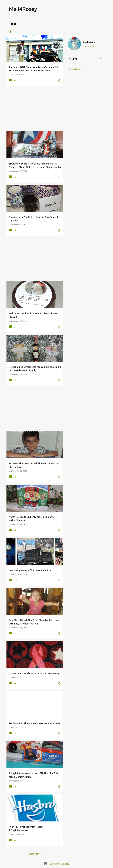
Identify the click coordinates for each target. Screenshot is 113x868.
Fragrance (85, 32)
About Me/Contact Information (25, 32)
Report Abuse (76, 69)
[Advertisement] (34, 109)
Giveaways (54, 32)
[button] (59, 81)
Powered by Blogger (56, 864)
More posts (35, 854)
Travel (69, 32)
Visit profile (89, 46)
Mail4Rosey (23, 9)
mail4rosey (89, 42)
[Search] (105, 9)
